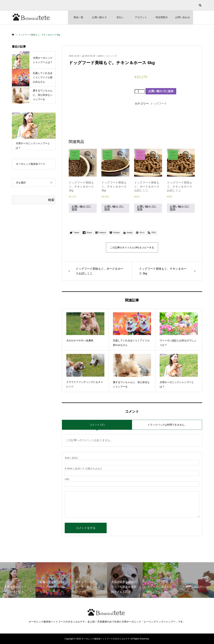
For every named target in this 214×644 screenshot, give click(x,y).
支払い (120, 17)
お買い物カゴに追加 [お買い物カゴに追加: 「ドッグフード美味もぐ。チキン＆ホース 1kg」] (81, 208)
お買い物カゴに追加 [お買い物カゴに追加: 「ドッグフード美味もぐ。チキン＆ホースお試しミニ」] (180, 208)
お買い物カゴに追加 (161, 91)
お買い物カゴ (99, 17)
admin (101, 56)
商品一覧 (79, 17)
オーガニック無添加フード (31, 164)
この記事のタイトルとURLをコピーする (132, 247)
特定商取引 (162, 17)
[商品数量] (140, 91)
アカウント (141, 17)
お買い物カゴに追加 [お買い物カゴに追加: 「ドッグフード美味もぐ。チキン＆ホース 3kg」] (114, 208)
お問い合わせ (183, 17)
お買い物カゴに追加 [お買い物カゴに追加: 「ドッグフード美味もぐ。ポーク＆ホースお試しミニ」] (147, 208)
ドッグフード (159, 104)
